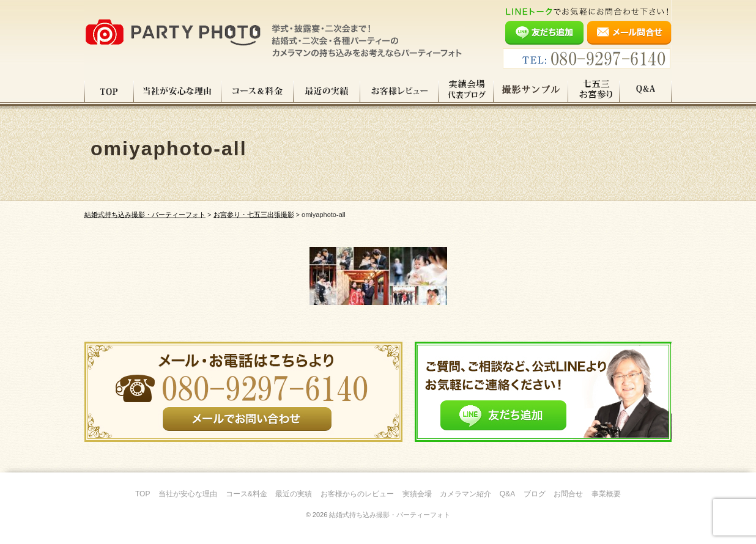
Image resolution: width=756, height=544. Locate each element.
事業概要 (606, 494)
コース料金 (258, 91)
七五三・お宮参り (594, 91)
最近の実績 (327, 91)
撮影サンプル (531, 91)
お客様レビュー (399, 91)
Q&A (646, 91)
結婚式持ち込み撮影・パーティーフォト (390, 515)
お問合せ (568, 494)
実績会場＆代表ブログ (466, 91)
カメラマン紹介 (465, 494)
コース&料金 (246, 494)
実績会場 (417, 494)
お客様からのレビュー (357, 494)
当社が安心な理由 (178, 91)
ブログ (535, 494)
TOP (109, 91)
